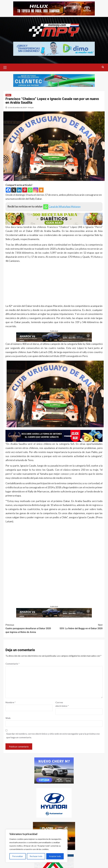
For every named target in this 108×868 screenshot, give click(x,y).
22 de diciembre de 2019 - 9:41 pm (21, 108)
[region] (37, 846)
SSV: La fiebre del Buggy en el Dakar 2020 (78, 627)
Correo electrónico (62, 704)
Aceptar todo (55, 856)
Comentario (13, 664)
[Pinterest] (25, 190)
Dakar (8, 95)
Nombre (11, 702)
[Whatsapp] (30, 190)
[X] (14, 190)
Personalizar (18, 856)
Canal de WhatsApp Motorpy (65, 206)
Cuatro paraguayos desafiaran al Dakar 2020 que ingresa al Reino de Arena (30, 628)
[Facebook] (8, 190)
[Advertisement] (54, 284)
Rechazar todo (36, 856)
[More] (41, 190)
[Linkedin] (19, 190)
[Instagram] (36, 190)
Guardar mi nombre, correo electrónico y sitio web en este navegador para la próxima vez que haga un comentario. (53, 735)
